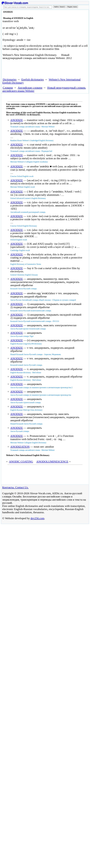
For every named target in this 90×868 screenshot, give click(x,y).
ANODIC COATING (21, 461)
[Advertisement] (29, 70)
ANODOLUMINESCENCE (52, 461)
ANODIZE (17, 120)
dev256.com (37, 518)
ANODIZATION (20, 447)
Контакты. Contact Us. (15, 487)
